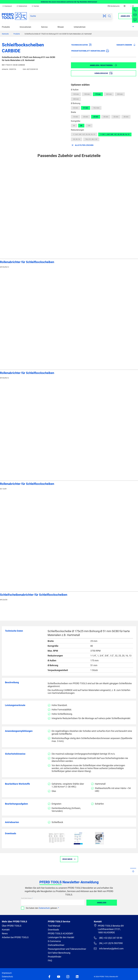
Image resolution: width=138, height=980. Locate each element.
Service (44, 27)
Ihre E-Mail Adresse (26, 898)
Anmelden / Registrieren (103, 65)
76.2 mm (96, 108)
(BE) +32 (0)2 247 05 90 (108, 938)
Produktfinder (55, 957)
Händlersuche (114, 6)
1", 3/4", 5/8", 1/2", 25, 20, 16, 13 (84, 134)
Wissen (61, 27)
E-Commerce (54, 941)
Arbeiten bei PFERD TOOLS (15, 937)
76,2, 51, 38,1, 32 (91, 139)
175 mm (98, 94)
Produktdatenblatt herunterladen (90, 51)
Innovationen (25, 27)
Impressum (7, 6)
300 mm (76, 99)
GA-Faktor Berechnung (59, 953)
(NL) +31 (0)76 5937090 (108, 943)
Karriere (35, 6)
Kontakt (6, 930)
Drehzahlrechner (56, 945)
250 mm (120, 94)
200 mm (109, 94)
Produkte (6, 27)
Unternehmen (80, 27)
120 (89, 126)
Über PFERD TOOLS (12, 926)
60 (74, 126)
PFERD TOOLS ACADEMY (61, 933)
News (5, 933)
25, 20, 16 (77, 139)
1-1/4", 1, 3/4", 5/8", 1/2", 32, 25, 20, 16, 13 (115, 134)
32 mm (75, 108)
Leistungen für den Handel (61, 937)
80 (81, 126)
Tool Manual (54, 926)
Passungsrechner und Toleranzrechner (67, 949)
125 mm (76, 94)
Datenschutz (22, 6)
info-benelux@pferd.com (109, 949)
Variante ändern (126, 45)
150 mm (87, 94)
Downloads (53, 930)
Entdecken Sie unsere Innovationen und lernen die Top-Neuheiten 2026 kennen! (69, 2)
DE (132, 6)
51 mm (86, 108)
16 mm (75, 117)
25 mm (96, 117)
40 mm (126, 117)
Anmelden (102, 903)
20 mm (86, 117)
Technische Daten (81, 45)
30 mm (106, 117)
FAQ (50, 960)
